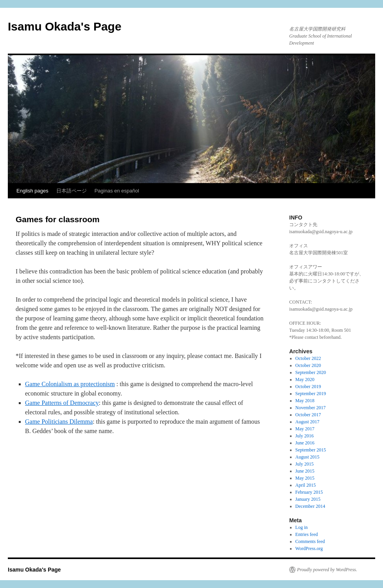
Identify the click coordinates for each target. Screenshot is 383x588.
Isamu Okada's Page (65, 26)
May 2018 (305, 401)
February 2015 (309, 492)
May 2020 (305, 379)
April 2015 (306, 485)
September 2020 (311, 372)
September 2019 (311, 394)
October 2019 (308, 387)
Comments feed (310, 541)
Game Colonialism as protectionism (70, 384)
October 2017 (308, 415)
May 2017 (305, 429)
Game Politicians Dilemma (59, 422)
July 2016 (305, 436)
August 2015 (308, 457)
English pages (32, 191)
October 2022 (308, 358)
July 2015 (305, 464)
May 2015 (305, 478)
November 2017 (311, 408)
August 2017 (308, 422)
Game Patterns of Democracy (62, 403)
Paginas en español (117, 191)
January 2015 (308, 499)
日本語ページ (72, 191)
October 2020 (308, 365)
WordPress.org (309, 548)
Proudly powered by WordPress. (327, 570)
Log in (302, 527)
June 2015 (305, 471)
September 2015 (311, 450)
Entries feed (307, 534)
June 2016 (305, 443)
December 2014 (310, 506)
